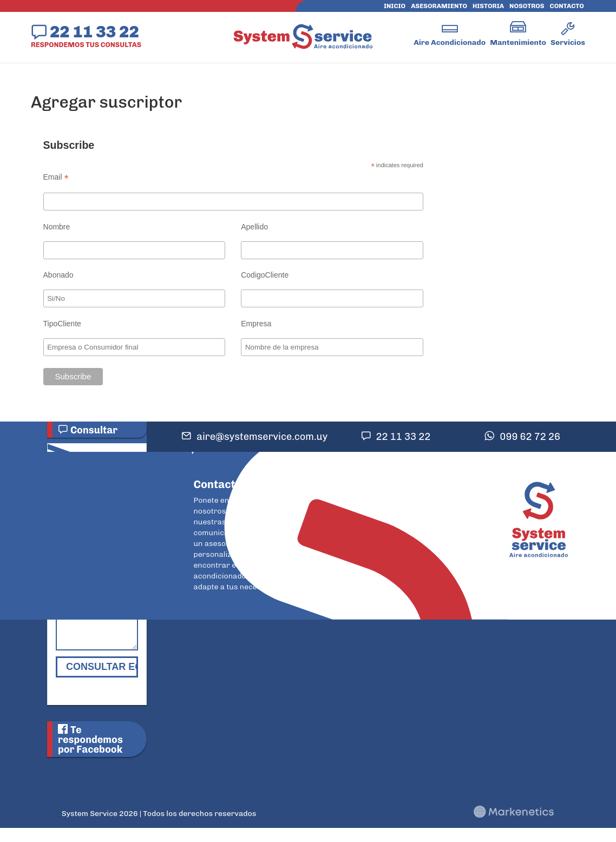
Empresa (256, 324)
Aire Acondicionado (450, 42)
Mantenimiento (518, 42)
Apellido (254, 227)
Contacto (567, 6)
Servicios (568, 42)
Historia (488, 6)
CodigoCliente (265, 275)
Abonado (58, 275)
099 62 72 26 (530, 437)
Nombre (57, 227)
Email (56, 177)
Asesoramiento (439, 6)
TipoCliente (62, 324)
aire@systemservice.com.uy (262, 437)
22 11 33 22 (94, 31)
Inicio (395, 6)
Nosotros (527, 6)
